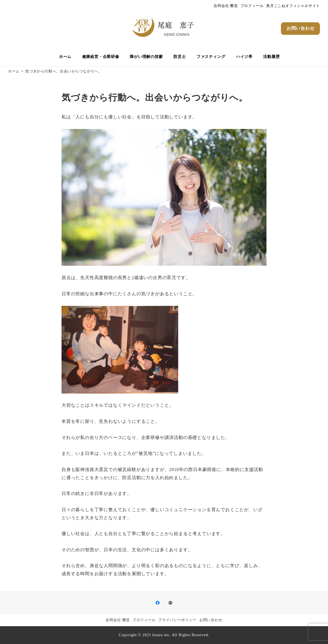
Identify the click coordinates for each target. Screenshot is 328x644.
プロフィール (252, 6)
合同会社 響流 (226, 6)
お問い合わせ (211, 620)
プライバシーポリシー (177, 620)
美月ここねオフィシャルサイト (293, 6)
